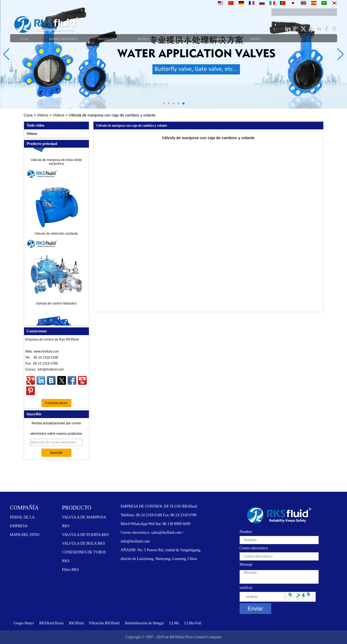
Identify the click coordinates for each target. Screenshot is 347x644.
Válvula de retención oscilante (56, 235)
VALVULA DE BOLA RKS (84, 543)
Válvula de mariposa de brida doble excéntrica (56, 163)
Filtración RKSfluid (104, 623)
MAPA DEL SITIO (25, 535)
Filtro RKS (71, 570)
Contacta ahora (56, 403)
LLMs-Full (193, 623)
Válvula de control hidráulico (56, 305)
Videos (43, 115)
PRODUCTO (77, 508)
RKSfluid (76, 623)
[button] (164, 103)
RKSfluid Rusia (51, 623)
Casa (28, 115)
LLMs (174, 623)
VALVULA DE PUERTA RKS (86, 535)
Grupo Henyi (24, 623)
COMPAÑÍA (24, 508)
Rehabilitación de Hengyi (144, 623)
